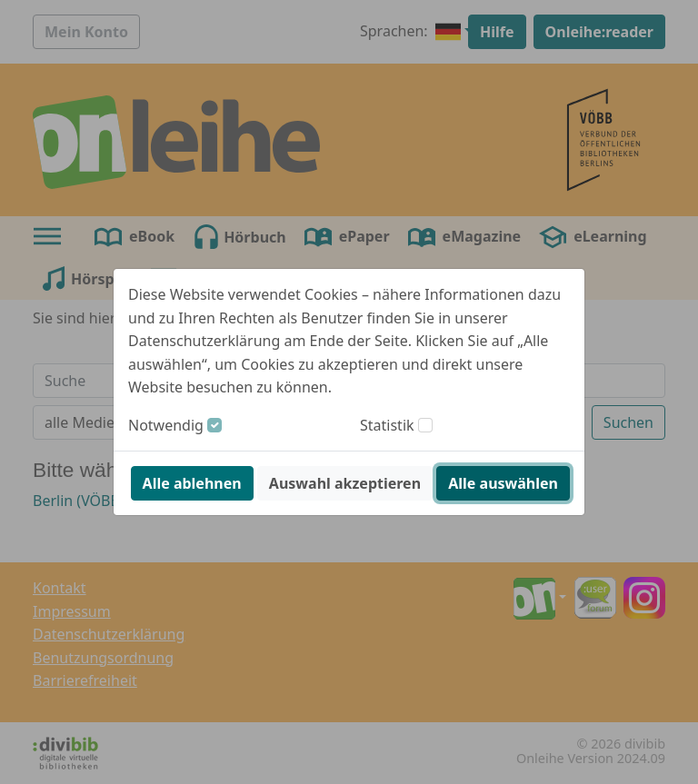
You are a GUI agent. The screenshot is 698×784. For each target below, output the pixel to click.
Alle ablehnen (192, 483)
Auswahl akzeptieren (345, 483)
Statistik (387, 425)
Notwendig (166, 425)
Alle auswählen (503, 483)
